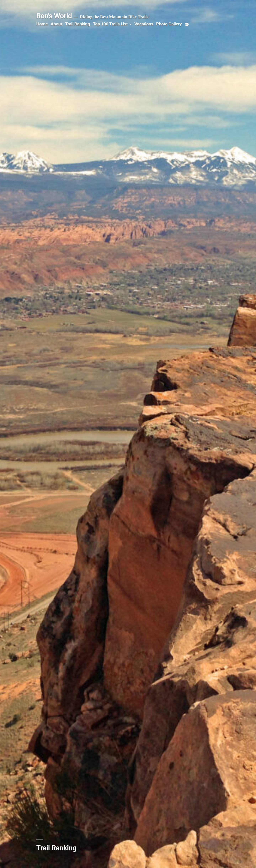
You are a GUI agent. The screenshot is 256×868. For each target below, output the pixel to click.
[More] (187, 25)
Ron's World (54, 16)
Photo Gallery (169, 24)
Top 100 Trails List (110, 24)
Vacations (144, 24)
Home (42, 24)
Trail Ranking (78, 24)
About (56, 24)
